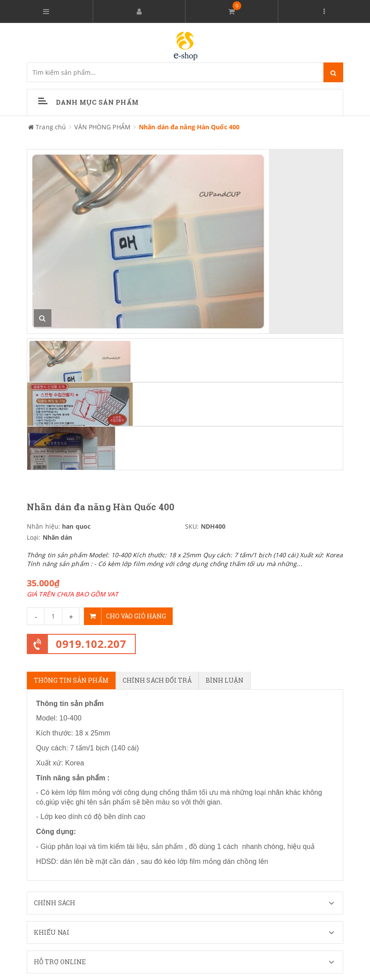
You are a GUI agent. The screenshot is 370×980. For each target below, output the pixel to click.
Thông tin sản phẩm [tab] (71, 680)
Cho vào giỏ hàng (125, 616)
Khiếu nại (188, 932)
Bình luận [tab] (225, 680)
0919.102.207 (91, 644)
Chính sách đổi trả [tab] (157, 680)
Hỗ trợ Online (188, 962)
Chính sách (188, 903)
